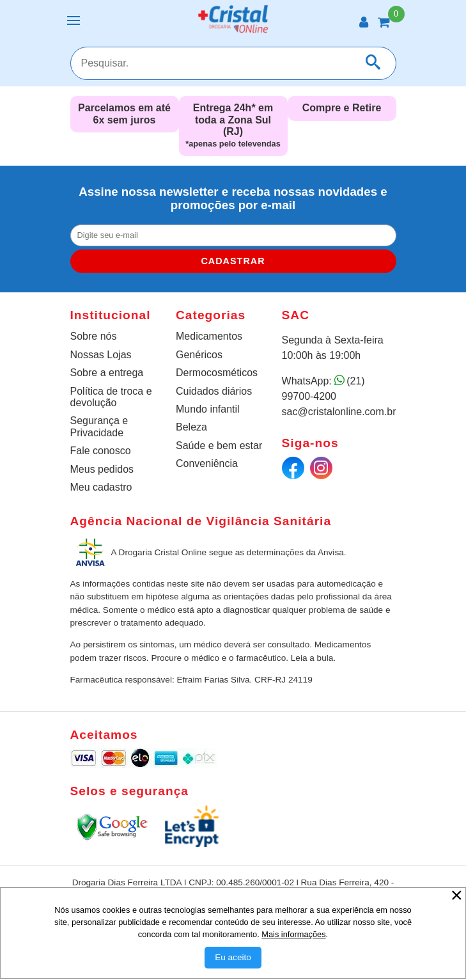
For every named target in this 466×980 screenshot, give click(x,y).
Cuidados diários (214, 391)
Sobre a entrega (107, 373)
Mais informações (293, 934)
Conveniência (207, 463)
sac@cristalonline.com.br (339, 412)
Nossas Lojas (101, 355)
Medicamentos (209, 336)
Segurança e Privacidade (99, 426)
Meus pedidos (102, 469)
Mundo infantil (208, 409)
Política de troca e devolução (111, 397)
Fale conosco (101, 451)
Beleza (191, 427)
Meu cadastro (101, 487)
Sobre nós (94, 336)
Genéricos (199, 355)
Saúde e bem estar (219, 446)
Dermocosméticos (217, 373)
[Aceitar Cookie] (233, 958)
